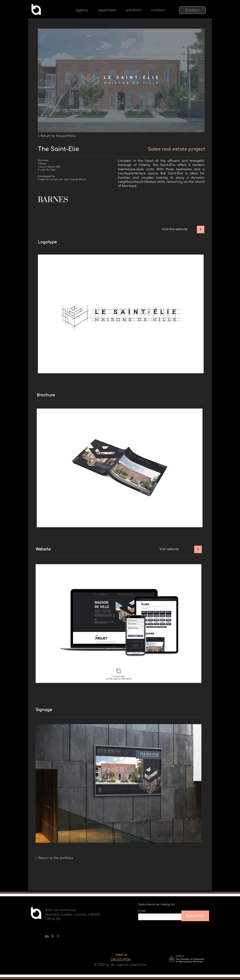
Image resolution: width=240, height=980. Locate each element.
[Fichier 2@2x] (47, 936)
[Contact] (192, 10)
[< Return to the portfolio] (57, 136)
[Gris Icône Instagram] (52, 936)
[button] (107, 10)
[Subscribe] (195, 916)
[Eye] (36, 9)
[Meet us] (121, 955)
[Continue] (201, 229)
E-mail (142, 911)
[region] (121, 314)
